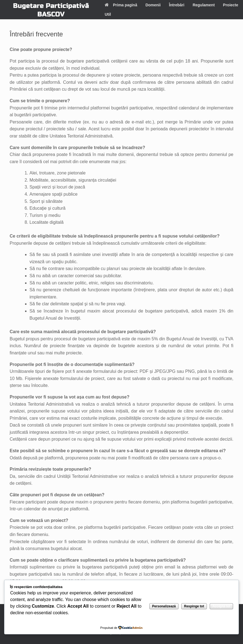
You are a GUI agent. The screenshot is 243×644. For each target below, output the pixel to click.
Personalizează (164, 606)
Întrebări (177, 5)
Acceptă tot (221, 606)
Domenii (153, 5)
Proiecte (230, 5)
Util (108, 14)
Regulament (204, 5)
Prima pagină (121, 5)
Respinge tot (194, 606)
